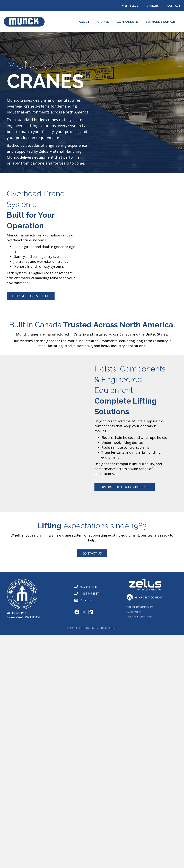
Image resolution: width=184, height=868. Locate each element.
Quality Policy (133, 612)
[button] (31, 296)
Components (127, 22)
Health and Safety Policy (139, 617)
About (84, 22)
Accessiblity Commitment (140, 607)
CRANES (103, 22)
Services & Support (161, 22)
